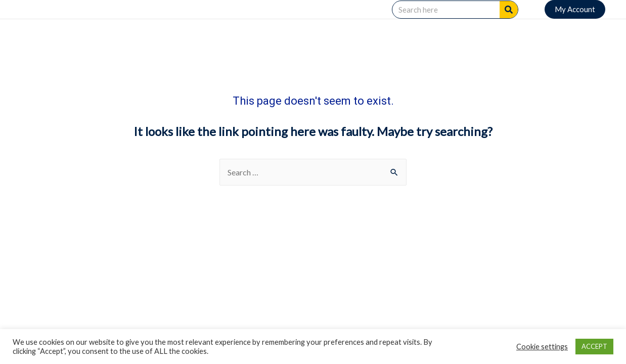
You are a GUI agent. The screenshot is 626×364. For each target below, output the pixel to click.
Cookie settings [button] (542, 347)
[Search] (509, 10)
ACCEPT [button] (594, 346)
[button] (575, 9)
